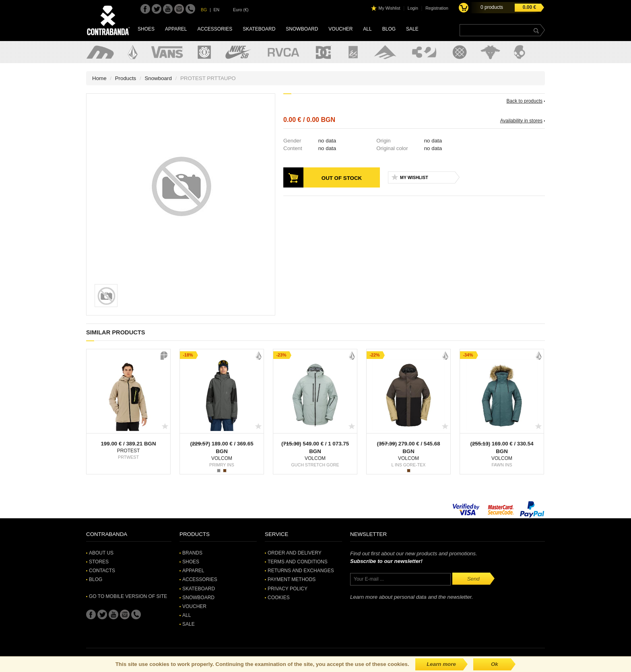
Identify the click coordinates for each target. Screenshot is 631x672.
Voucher (340, 29)
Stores (99, 562)
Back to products (525, 101)
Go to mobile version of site (128, 596)
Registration (437, 8)
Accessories (215, 29)
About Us (101, 553)
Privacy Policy (288, 589)
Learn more (441, 664)
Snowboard (302, 29)
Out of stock (342, 178)
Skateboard (259, 29)
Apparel (176, 29)
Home (99, 78)
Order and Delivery (295, 553)
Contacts (102, 571)
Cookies (279, 598)
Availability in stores (521, 121)
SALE (412, 29)
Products (126, 78)
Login (413, 8)
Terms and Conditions (298, 562)
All (367, 29)
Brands (192, 553)
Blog (389, 29)
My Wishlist (390, 8)
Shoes (146, 29)
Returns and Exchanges (301, 571)
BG (204, 10)
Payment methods (292, 579)
